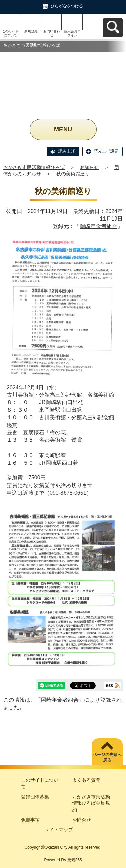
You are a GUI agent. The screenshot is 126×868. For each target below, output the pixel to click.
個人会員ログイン (72, 33)
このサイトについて (10, 33)
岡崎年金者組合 (98, 226)
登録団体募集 (35, 797)
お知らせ (89, 167)
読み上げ (67, 151)
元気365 (75, 860)
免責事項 (30, 820)
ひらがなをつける (67, 6)
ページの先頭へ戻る (107, 757)
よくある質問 (86, 780)
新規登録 (31, 31)
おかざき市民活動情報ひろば (34, 167)
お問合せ (82, 820)
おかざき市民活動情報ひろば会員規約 (91, 803)
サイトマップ (59, 830)
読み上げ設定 (106, 151)
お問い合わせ (52, 33)
